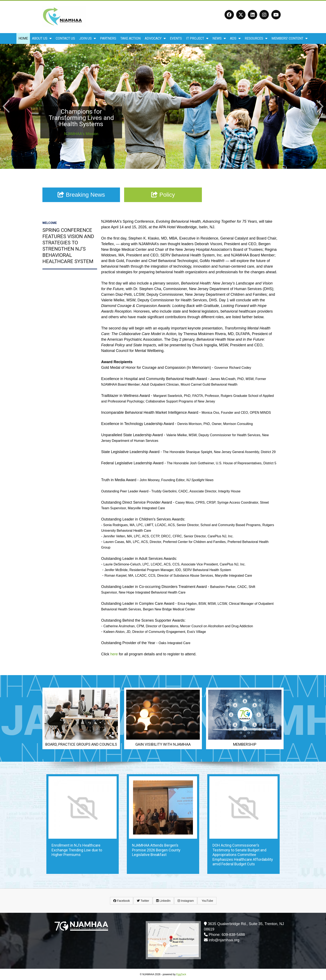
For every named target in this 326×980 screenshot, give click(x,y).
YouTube (207, 901)
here (114, 654)
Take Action (130, 38)
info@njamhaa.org (224, 940)
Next (320, 106)
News (219, 38)
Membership (245, 744)
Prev (6, 106)
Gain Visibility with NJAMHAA (163, 744)
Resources (256, 38)
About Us (42, 38)
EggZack (181, 974)
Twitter (143, 901)
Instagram (186, 901)
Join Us (88, 38)
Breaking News (81, 195)
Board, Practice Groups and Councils (81, 744)
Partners (108, 38)
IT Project (197, 38)
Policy (163, 195)
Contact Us (65, 38)
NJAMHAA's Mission (81, 134)
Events (176, 38)
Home (23, 38)
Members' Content (290, 38)
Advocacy (155, 38)
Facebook (122, 901)
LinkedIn (163, 901)
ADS (235, 38)
